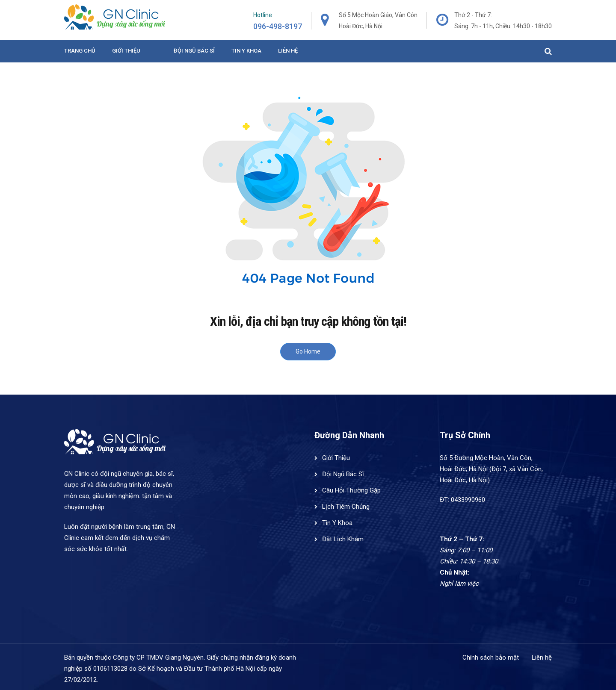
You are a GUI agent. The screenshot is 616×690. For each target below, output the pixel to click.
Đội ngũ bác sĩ (194, 51)
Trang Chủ (80, 51)
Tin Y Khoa (337, 523)
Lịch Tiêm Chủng (346, 507)
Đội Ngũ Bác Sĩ (343, 474)
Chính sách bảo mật (491, 658)
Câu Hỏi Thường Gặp (351, 490)
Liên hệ (288, 51)
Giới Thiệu (126, 51)
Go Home (308, 351)
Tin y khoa (246, 51)
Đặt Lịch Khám (343, 539)
